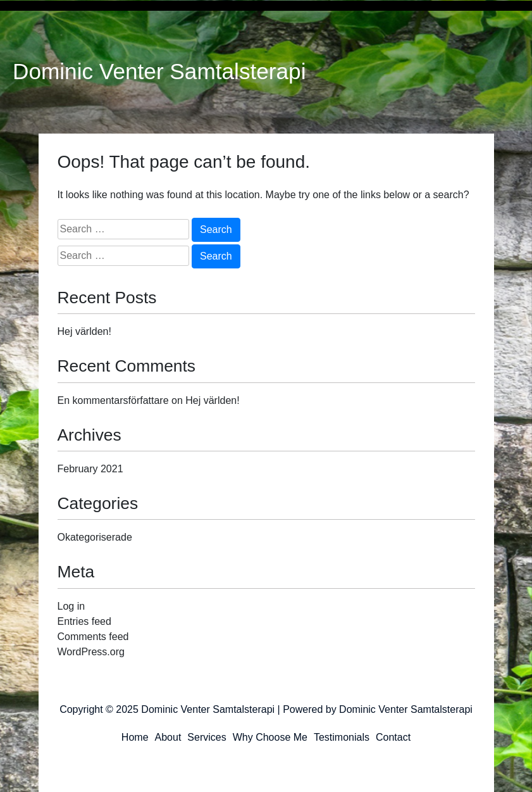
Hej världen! (84, 331)
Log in (71, 606)
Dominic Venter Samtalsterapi (159, 72)
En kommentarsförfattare (113, 400)
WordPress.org (91, 652)
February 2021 (90, 469)
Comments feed (93, 637)
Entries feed (84, 621)
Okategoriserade (95, 537)
